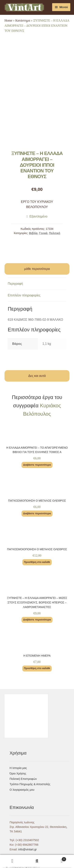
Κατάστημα (23, 20)
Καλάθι (58, 859)
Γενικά (43, 233)
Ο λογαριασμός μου (22, 790)
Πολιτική (55, 233)
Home (8, 20)
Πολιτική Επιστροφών (23, 779)
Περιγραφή (15, 284)
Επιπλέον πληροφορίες (24, 295)
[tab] (37, 284)
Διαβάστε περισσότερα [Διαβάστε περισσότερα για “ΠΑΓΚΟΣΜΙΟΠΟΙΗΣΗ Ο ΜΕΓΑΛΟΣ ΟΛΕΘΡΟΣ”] (37, 513)
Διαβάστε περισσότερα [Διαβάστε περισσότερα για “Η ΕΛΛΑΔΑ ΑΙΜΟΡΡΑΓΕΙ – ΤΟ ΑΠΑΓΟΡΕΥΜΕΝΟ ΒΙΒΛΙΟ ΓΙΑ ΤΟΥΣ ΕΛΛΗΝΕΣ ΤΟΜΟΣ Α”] (37, 465)
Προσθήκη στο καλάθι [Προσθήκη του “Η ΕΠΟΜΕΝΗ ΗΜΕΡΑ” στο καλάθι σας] (37, 668)
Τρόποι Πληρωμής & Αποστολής (30, 784)
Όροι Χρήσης (18, 773)
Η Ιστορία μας (18, 768)
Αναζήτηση (37, 861)
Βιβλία (33, 233)
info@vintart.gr (28, 849)
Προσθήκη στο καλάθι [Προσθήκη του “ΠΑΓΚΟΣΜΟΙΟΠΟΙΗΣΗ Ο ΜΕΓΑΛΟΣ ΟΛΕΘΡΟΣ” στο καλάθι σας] (37, 562)
